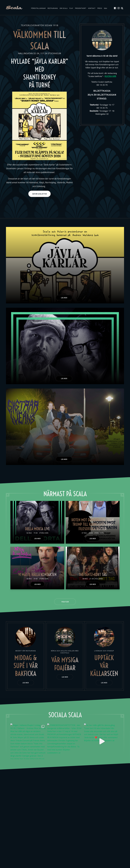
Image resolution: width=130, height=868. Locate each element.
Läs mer (64, 298)
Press (100, 9)
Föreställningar (38, 9)
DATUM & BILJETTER (39, 195)
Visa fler (65, 602)
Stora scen (44, 534)
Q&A (106, 9)
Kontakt (92, 9)
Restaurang (53, 9)
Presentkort (81, 9)
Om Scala (64, 9)
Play (71, 9)
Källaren (99, 579)
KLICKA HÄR (110, 77)
